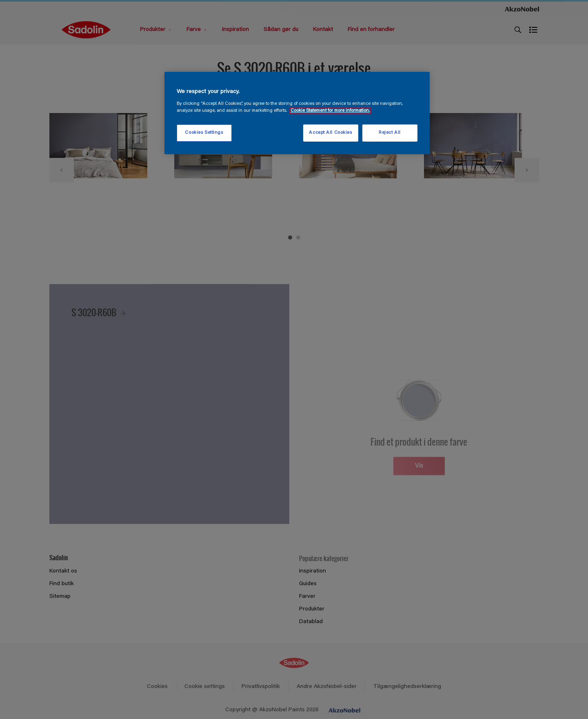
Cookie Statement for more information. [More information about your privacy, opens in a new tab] (330, 111)
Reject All (390, 133)
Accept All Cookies (330, 133)
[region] (297, 113)
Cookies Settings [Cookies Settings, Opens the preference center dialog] (204, 133)
